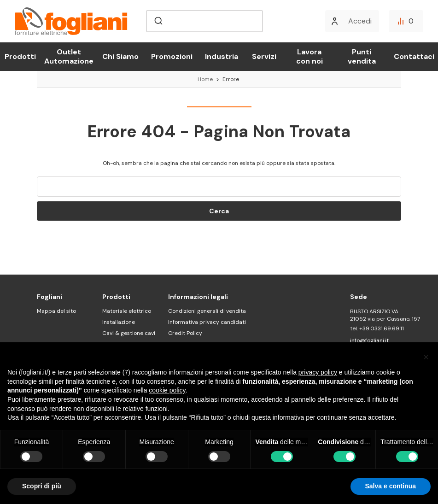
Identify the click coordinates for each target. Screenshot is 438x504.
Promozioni (172, 56)
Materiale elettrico (127, 311)
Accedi (360, 21)
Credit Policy (185, 333)
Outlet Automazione (69, 56)
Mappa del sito (56, 311)
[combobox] (204, 21)
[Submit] (158, 21)
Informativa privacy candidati (207, 322)
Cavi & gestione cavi (129, 333)
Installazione (119, 322)
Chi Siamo (120, 56)
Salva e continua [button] (391, 486)
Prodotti (20, 56)
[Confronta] (406, 21)
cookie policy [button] (167, 390)
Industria (222, 56)
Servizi (264, 56)
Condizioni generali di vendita (207, 311)
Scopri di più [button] (42, 486)
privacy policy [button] (318, 372)
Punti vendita (362, 56)
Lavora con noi (310, 56)
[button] (426, 357)
